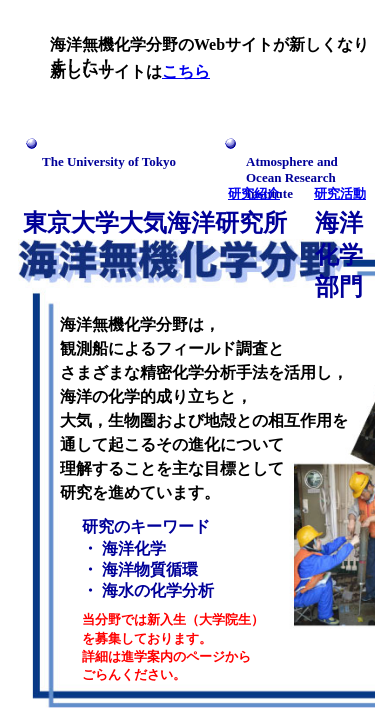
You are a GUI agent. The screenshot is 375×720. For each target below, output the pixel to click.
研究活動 (340, 193)
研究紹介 (254, 193)
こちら (186, 71)
